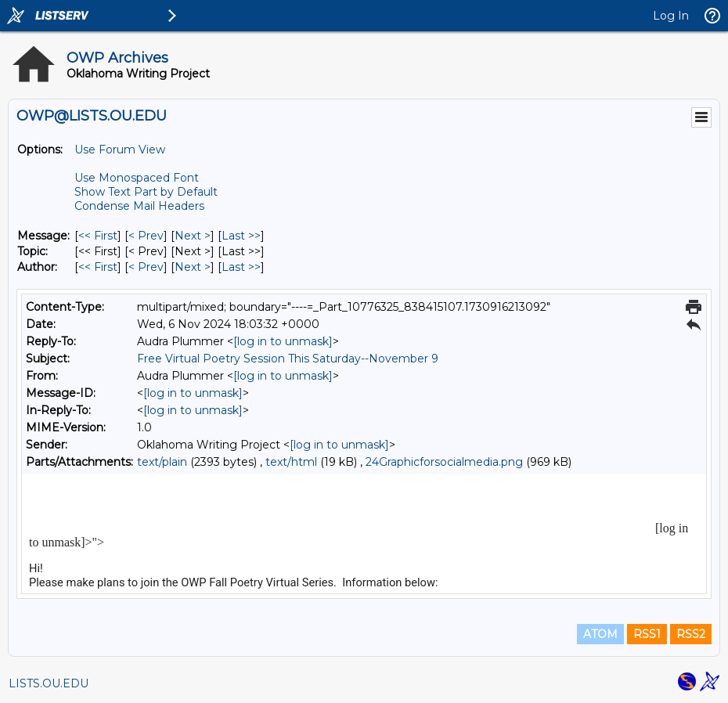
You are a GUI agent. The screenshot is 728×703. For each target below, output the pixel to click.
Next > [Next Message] (193, 236)
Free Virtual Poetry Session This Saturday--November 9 (288, 359)
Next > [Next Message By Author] (193, 267)
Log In (671, 16)
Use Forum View (120, 150)
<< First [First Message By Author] (98, 267)
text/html (291, 462)
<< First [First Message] (98, 236)
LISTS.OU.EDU (49, 683)
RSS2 (691, 634)
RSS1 (647, 634)
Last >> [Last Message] (241, 236)
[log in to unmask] (283, 341)
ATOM (600, 634)
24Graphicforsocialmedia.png (444, 462)
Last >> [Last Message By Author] (241, 267)
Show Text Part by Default (146, 192)
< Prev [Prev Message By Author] (146, 267)
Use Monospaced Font (137, 178)
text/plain (162, 462)
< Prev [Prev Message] (146, 236)
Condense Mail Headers (139, 206)
